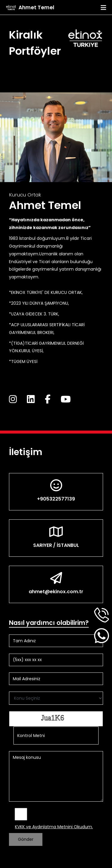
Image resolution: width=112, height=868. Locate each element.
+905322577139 (56, 499)
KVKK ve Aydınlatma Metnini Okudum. (54, 827)
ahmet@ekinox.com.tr (56, 592)
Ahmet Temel (36, 7)
